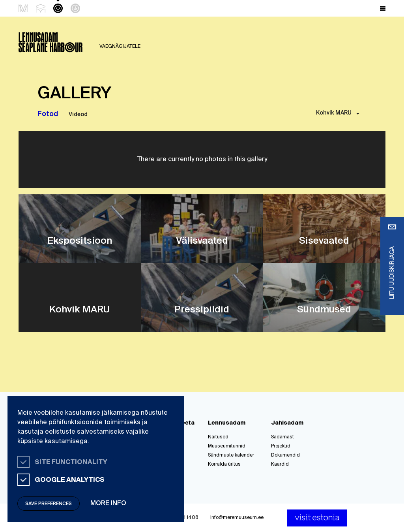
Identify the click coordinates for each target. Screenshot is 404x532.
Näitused (218, 437)
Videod (78, 115)
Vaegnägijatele (120, 47)
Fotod (48, 114)
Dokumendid (285, 455)
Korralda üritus (224, 464)
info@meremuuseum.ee (237, 518)
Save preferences (49, 504)
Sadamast (282, 437)
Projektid (281, 446)
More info (108, 504)
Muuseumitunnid (227, 446)
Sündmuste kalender (231, 455)
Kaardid (280, 464)
